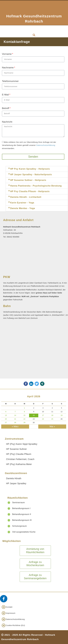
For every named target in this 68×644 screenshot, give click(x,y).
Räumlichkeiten (18, 498)
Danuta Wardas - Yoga (23, 208)
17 (43, 415)
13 (6, 415)
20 (6, 419)
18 (52, 415)
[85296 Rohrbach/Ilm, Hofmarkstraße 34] (34, 353)
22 (24, 419)
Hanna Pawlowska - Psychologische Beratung (36, 186)
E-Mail (5, 95)
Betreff (6, 108)
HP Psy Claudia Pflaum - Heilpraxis (30, 191)
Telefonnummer (10, 81)
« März (15, 427)
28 (15, 423)
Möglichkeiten (12, 541)
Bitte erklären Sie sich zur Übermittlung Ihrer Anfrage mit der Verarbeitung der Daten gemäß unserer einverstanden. (29, 145)
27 (6, 423)
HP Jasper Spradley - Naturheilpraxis (31, 175)
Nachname (8, 68)
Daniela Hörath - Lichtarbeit (26, 197)
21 (15, 419)
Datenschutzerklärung (46, 145)
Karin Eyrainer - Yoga (22, 203)
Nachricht (7, 122)
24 (43, 419)
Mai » (52, 427)
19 (61, 415)
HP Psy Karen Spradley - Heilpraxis (30, 169)
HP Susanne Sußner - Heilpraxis (28, 180)
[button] (34, 29)
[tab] (37, 169)
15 (24, 415)
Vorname (7, 54)
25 (52, 419)
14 (15, 415)
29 (24, 423)
